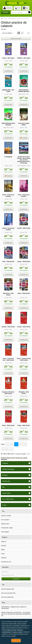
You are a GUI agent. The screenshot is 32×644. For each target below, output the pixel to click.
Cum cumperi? (5, 520)
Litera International (22, 166)
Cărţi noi (4, 541)
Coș (17, 8)
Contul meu (8, 8)
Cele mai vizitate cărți (7, 597)
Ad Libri (7, 61)
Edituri (3, 550)
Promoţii (4, 546)
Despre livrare (5, 524)
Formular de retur (6, 562)
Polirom (22, 128)
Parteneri (4, 558)
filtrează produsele (16, 38)
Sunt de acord (16, 641)
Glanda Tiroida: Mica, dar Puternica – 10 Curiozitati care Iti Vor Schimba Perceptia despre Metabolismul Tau (16, 614)
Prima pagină (5, 532)
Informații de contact (7, 528)
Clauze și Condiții (17, 632)
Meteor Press (22, 94)
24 (29, 33)
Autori (3, 554)
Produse (5, 12)
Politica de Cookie (11, 630)
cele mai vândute (8, 33)
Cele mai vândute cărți (8, 589)
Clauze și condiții (6, 516)
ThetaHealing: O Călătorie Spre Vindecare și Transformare (14, 608)
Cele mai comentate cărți (8, 593)
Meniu (26, 8)
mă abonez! (16, 579)
